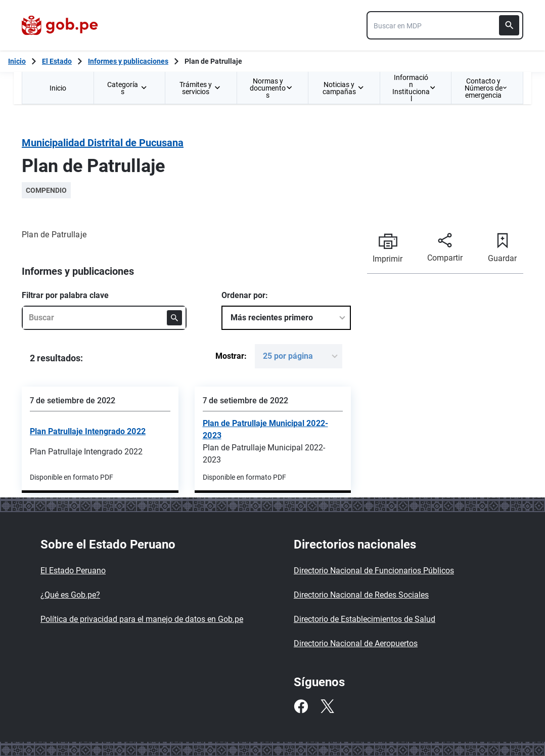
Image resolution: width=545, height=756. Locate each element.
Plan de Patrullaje (213, 61)
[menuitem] (58, 88)
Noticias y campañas (343, 88)
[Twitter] (327, 706)
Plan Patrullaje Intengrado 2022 (88, 431)
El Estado (57, 61)
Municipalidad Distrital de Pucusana (103, 143)
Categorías (128, 88)
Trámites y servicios (200, 88)
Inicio (58, 88)
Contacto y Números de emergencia (486, 88)
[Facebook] (301, 706)
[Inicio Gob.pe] (17, 61)
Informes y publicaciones (128, 61)
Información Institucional (414, 88)
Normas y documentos (271, 88)
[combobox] (445, 25)
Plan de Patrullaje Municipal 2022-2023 (265, 429)
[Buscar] (509, 25)
